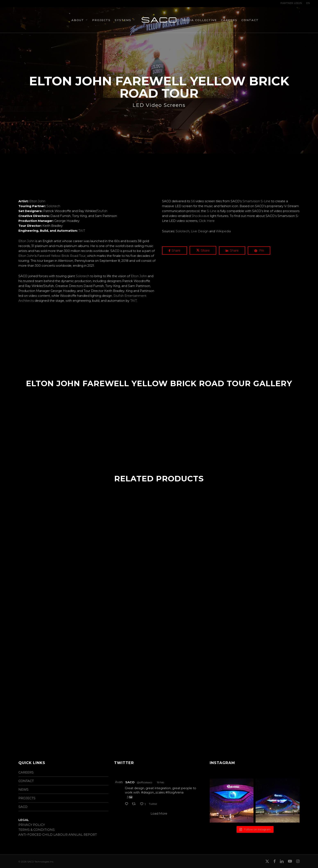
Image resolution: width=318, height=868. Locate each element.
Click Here (207, 221)
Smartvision (251, 201)
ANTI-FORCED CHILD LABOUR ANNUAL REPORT (58, 835)
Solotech (53, 206)
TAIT (82, 231)
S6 (193, 201)
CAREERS (26, 772)
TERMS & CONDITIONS (37, 830)
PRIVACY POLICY (32, 825)
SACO (23, 807)
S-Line (265, 201)
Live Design (200, 231)
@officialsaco (145, 782)
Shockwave (200, 216)
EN (308, 3)
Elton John (37, 201)
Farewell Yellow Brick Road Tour (61, 256)
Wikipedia (223, 231)
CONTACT (26, 781)
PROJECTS (27, 798)
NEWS (23, 790)
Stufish (102, 211)
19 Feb (160, 782)
